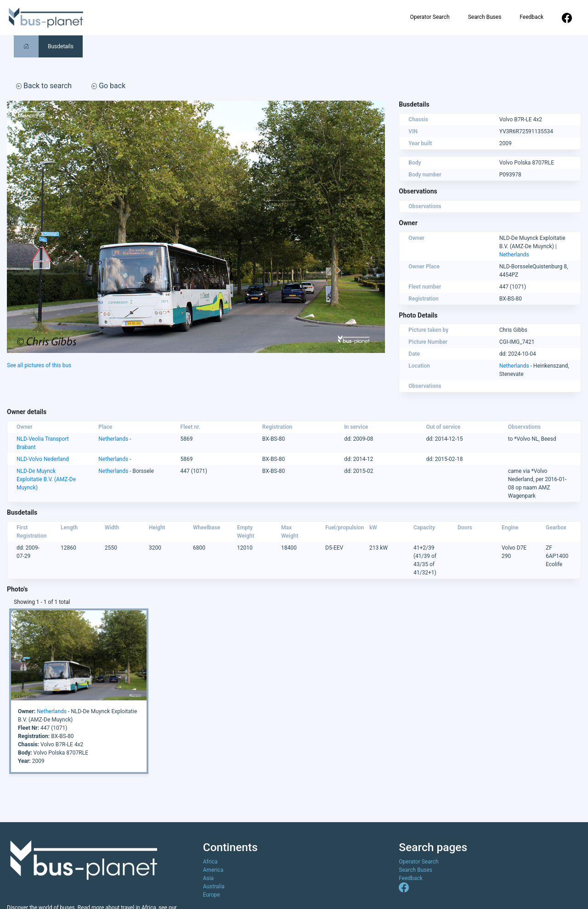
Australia (214, 886)
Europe (212, 895)
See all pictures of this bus (39, 365)
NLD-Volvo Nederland (43, 459)
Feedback (531, 17)
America (213, 870)
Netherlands (514, 255)
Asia (208, 878)
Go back (108, 86)
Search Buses (485, 17)
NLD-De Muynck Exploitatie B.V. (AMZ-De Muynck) (46, 479)
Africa (210, 862)
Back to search (44, 86)
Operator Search (430, 17)
